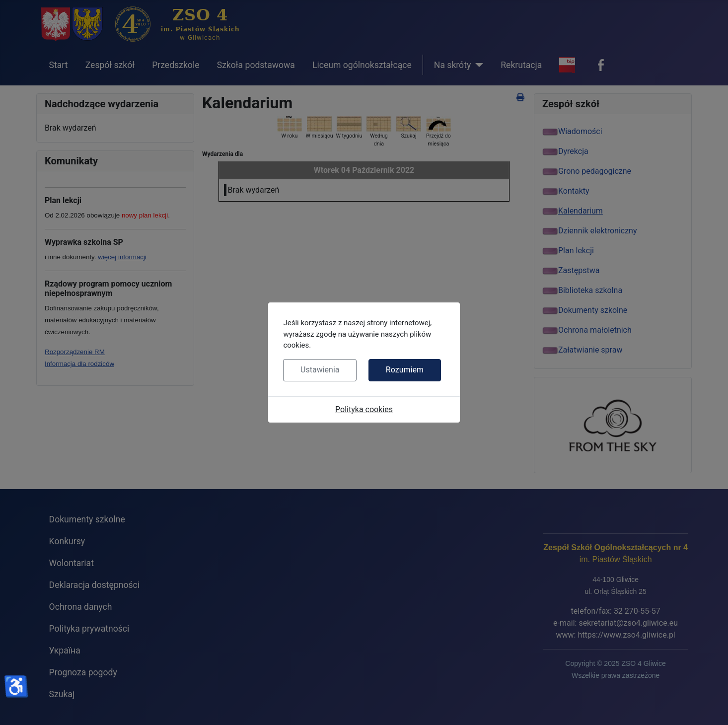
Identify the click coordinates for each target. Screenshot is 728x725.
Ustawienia (320, 370)
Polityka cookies (364, 409)
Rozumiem (405, 370)
